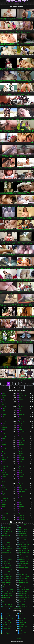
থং (20, 468)
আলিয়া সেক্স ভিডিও (7, 579)
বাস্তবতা (4, 488)
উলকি (20, 451)
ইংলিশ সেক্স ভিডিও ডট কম (25, 604)
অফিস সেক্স (22, 517)
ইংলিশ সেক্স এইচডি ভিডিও (25, 598)
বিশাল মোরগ (5, 436)
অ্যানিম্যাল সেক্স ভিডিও (24, 551)
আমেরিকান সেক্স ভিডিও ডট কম (25, 570)
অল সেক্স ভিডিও (6, 546)
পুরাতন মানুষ (5, 520)
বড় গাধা (4, 505)
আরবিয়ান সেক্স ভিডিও (7, 576)
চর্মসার (4, 451)
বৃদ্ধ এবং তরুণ (5, 513)
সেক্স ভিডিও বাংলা (6, 625)
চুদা (20, 629)
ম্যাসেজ (4, 511)
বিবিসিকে (4, 453)
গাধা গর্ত (4, 479)
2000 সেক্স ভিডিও (23, 525)
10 (32, 384)
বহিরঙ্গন (4, 445)
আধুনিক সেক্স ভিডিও (24, 561)
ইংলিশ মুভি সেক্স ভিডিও (24, 596)
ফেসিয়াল (4, 443)
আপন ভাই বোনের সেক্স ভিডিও (25, 564)
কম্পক (20, 470)
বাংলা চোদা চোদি (23, 625)
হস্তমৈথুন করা (22, 421)
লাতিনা (21, 473)
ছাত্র (20, 479)
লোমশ (4, 430)
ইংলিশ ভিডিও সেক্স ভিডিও (8, 596)
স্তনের (4, 507)
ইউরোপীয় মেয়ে (23, 396)
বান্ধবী (20, 449)
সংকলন (21, 434)
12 (15, 387)
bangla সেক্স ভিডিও (24, 529)
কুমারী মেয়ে (22, 406)
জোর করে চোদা (23, 618)
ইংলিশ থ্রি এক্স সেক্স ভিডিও (8, 589)
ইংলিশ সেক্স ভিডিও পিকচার (25, 606)
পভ (20, 447)
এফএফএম (21, 464)
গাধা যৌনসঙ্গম (5, 458)
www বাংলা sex (6, 538)
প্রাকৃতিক (4, 434)
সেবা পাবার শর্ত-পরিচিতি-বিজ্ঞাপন (17, 639)
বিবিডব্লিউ (21, 507)
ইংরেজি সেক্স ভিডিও (7, 585)
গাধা (20, 398)
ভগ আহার (21, 466)
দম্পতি (4, 462)
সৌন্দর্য (4, 417)
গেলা (20, 485)
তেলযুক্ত (4, 477)
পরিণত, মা (21, 515)
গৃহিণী (20, 462)
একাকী (4, 438)
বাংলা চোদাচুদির (23, 616)
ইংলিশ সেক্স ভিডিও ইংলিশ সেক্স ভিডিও (25, 600)
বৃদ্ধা (3, 515)
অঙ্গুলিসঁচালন (23, 432)
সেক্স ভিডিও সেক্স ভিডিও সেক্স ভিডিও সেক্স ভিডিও (8, 618)
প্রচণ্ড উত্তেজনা (22, 511)
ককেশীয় (21, 453)
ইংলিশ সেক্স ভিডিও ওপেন (25, 602)
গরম (3, 419)
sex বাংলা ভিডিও (6, 536)
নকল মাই (4, 473)
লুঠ (20, 408)
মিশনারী (4, 406)
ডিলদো (21, 455)
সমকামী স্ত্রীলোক (23, 441)
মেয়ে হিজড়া (22, 492)
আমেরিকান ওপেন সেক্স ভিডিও (25, 568)
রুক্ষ (3, 485)
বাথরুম (4, 517)
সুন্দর (20, 413)
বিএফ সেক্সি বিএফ (6, 629)
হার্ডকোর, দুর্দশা (22, 475)
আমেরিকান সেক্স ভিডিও (8, 570)
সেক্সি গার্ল (21, 620)
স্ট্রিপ (3, 426)
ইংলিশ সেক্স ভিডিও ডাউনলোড (8, 606)
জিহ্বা (20, 505)
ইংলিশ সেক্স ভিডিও (6, 600)
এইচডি (4, 413)
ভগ (3, 398)
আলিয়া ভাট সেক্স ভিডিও (25, 576)
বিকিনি (21, 498)
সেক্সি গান (21, 614)
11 (11, 387)
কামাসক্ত (4, 421)
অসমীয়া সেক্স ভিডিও (24, 546)
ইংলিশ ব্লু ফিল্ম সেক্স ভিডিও (8, 593)
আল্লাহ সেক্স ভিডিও (23, 579)
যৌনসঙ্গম (21, 500)
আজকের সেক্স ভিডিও (7, 559)
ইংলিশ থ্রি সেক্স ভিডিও (24, 589)
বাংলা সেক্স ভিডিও (23, 633)
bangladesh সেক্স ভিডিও (8, 531)
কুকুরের (4, 402)
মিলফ (4, 408)
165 (19, 387)
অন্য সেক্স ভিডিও (6, 542)
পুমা (3, 496)
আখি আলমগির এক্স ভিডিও (8, 553)
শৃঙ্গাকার (21, 426)
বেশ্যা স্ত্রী (4, 460)
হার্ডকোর (4, 396)
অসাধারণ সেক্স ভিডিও (7, 549)
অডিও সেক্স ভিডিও (23, 538)
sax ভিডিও (5, 534)
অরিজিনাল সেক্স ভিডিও (24, 544)
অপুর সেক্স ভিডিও (6, 544)
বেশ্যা (20, 428)
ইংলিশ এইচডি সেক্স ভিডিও (25, 585)
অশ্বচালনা (21, 400)
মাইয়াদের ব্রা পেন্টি (6, 498)
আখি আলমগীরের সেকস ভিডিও (25, 555)
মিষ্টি (3, 441)
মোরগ (4, 470)
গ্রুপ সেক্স (4, 481)
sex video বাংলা (23, 534)
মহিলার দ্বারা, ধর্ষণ (23, 490)
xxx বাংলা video (23, 622)
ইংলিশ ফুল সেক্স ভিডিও (24, 591)
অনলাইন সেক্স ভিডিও (7, 540)
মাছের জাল (22, 520)
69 (3, 492)
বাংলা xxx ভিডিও (23, 627)
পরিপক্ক (4, 468)
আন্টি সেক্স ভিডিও (6, 564)
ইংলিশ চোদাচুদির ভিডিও (24, 587)
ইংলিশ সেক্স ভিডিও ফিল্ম (16, 608)
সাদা (20, 402)
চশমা (20, 481)
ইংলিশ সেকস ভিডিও (7, 598)
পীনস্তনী (21, 393)
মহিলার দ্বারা (22, 415)
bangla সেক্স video (6, 529)
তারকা (4, 464)
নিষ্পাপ (4, 411)
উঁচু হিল (4, 494)
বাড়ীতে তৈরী (5, 466)
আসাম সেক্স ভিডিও (23, 581)
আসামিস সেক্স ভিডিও (24, 583)
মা (3, 455)
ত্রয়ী (20, 417)
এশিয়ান (4, 415)
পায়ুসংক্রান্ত (5, 428)
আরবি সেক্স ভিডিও (23, 574)
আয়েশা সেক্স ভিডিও (7, 572)
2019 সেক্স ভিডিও (23, 527)
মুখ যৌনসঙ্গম (5, 475)
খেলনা (4, 423)
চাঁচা (20, 404)
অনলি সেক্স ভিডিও (23, 540)
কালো (20, 443)
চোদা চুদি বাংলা (6, 631)
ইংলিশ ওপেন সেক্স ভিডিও (8, 587)
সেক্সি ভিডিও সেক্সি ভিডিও (8, 620)
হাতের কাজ (22, 460)
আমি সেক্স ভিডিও (23, 566)
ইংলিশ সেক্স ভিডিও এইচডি (8, 602)
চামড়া (20, 430)
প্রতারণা (21, 477)
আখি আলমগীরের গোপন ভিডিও (8, 555)
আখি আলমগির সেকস (24, 553)
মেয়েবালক (21, 494)
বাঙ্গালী (4, 503)
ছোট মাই (4, 404)
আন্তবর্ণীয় (4, 449)
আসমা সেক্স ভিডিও (7, 581)
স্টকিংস (21, 419)
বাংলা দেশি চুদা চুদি (6, 633)
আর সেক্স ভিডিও (23, 572)
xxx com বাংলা (6, 614)
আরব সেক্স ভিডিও (6, 574)
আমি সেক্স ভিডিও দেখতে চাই (8, 568)
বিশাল (20, 488)
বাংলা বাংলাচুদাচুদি (6, 616)
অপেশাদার (21, 438)
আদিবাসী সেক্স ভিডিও (7, 561)
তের (20, 411)
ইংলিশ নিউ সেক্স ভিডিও (7, 591)
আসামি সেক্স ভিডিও (7, 583)
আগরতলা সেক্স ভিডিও (24, 557)
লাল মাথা (4, 447)
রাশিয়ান (4, 500)
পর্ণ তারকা (21, 436)
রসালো (4, 509)
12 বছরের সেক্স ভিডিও (7, 525)
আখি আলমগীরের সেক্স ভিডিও (8, 557)
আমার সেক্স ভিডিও (6, 566)
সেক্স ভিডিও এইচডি (7, 622)
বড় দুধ (4, 400)
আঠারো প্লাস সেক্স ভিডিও (25, 559)
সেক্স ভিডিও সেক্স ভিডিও (17, 1)
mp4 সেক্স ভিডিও (23, 531)
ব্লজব (3, 393)
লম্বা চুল (21, 496)
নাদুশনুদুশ (4, 483)
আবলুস (21, 483)
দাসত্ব (20, 503)
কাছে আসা (21, 445)
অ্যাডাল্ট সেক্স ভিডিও (7, 551)
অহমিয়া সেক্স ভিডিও (24, 549)
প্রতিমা (21, 509)
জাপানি (21, 423)
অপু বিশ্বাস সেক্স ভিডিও (24, 542)
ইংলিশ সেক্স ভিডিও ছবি (7, 604)
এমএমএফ (21, 458)
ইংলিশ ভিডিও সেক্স (23, 593)
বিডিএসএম (5, 490)
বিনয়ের (4, 432)
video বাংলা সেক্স (23, 536)
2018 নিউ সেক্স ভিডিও (7, 527)
